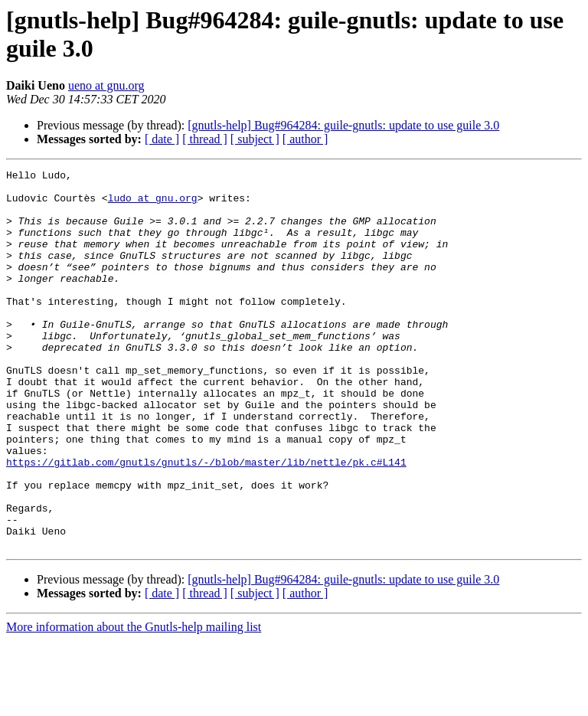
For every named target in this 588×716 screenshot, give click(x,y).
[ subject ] (255, 139)
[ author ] (305, 139)
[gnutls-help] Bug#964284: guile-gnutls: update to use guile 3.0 (343, 125)
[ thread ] (205, 139)
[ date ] (162, 139)
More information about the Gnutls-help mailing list (134, 703)
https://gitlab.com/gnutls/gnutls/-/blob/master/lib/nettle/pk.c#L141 (206, 521)
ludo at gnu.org (153, 204)
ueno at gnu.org (106, 85)
